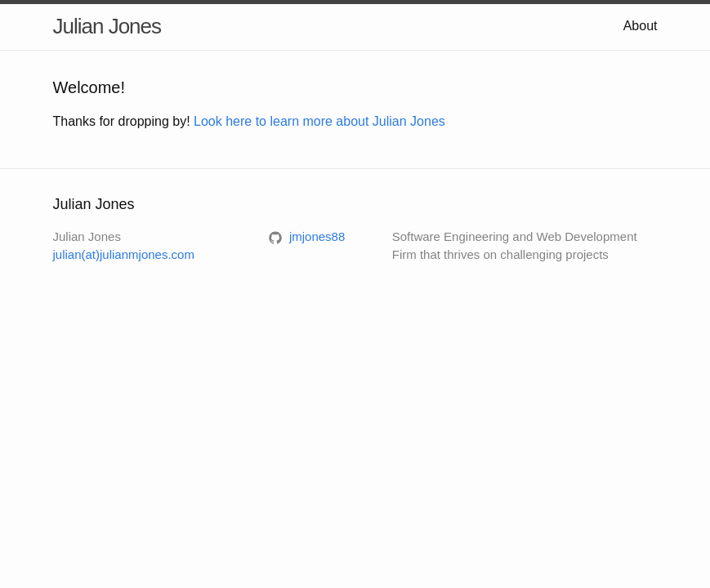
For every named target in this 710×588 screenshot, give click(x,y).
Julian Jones (107, 26)
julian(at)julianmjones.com (124, 254)
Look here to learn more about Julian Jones (319, 121)
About (641, 26)
